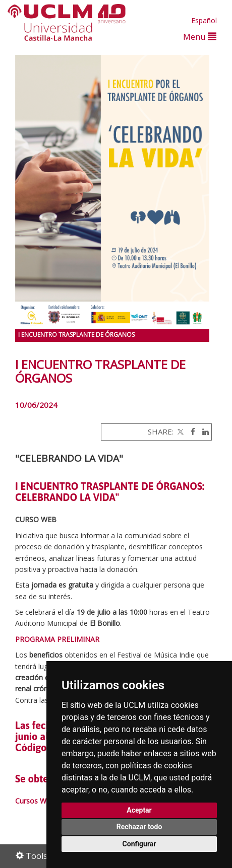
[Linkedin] (203, 431)
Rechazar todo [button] (139, 827)
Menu (200, 37)
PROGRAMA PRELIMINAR (57, 639)
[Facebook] (190, 431)
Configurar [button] (139, 844)
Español (204, 20)
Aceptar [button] (139, 810)
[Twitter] (180, 431)
